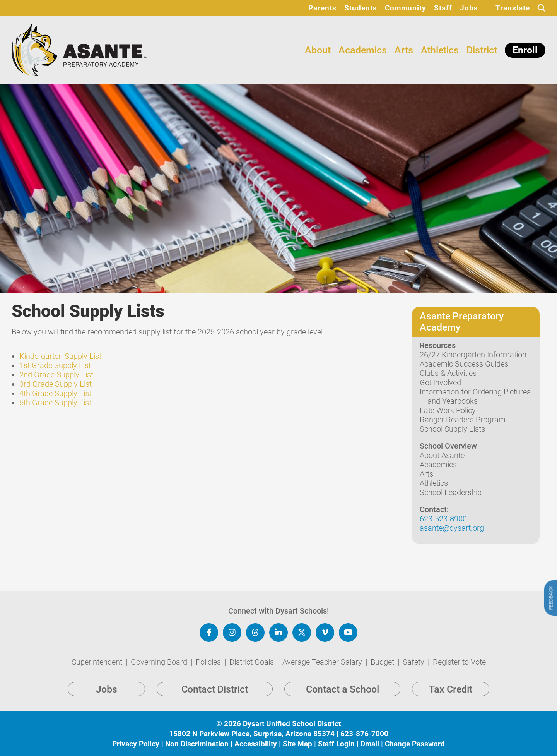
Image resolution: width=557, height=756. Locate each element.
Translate (513, 8)
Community (406, 8)
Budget (383, 662)
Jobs (469, 8)
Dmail (370, 744)
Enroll (525, 50)
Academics (363, 50)
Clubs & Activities (448, 373)
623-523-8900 (443, 519)
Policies (209, 662)
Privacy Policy (136, 744)
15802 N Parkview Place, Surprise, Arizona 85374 (252, 734)
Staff (443, 8)
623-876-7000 (364, 734)
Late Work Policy (448, 410)
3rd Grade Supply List (56, 384)
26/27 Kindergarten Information (473, 355)
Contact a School (343, 689)
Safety (414, 662)
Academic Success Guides (464, 364)
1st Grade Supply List (55, 365)
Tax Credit (451, 689)
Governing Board (160, 662)
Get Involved (440, 382)
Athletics (440, 50)
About (318, 50)
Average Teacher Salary (323, 662)
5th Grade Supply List (55, 403)
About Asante (442, 455)
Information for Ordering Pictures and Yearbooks (475, 396)
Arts (404, 50)
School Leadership (451, 492)
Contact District (215, 689)
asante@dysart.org (452, 528)
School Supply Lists (452, 429)
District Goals (253, 662)
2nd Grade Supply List (56, 375)
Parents (322, 8)
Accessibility (256, 744)
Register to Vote (459, 662)
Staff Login (336, 744)
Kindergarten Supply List (60, 356)
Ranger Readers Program (463, 420)
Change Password (415, 744)
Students (361, 8)
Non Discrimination (197, 744)
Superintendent (98, 662)
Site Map (297, 744)
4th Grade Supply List (55, 393)
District (482, 50)
